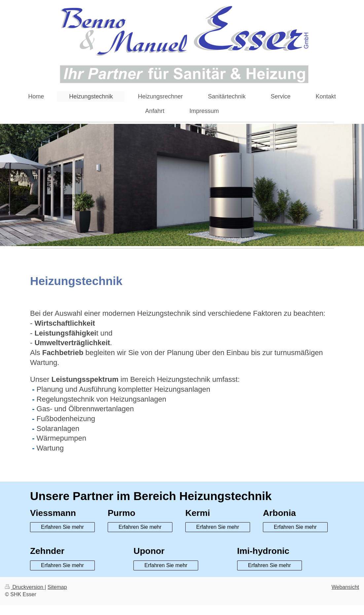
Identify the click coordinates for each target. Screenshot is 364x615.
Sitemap (57, 587)
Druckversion (25, 587)
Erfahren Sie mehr (62, 527)
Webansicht (345, 587)
